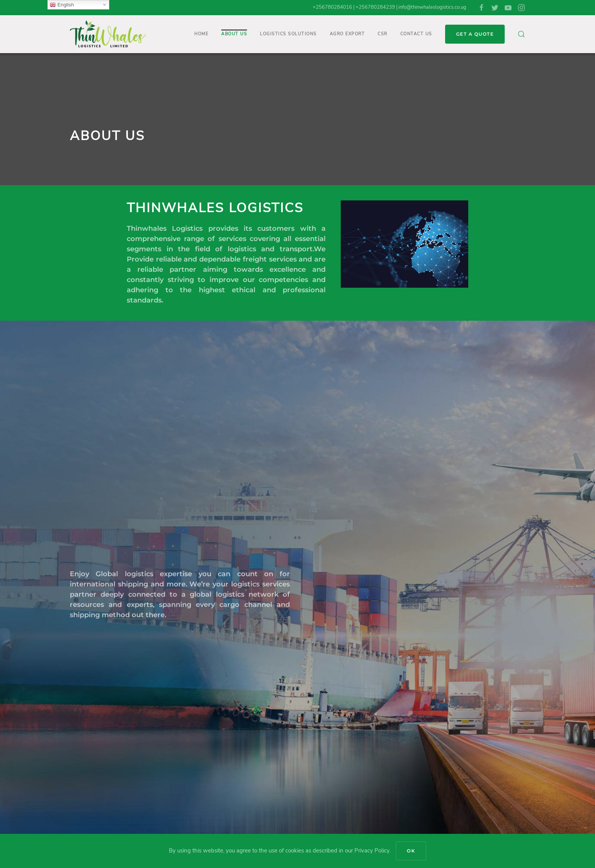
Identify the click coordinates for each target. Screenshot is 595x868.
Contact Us (416, 34)
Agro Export (347, 34)
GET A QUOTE (475, 34)
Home (201, 34)
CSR (382, 34)
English (62, 5)
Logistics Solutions (288, 34)
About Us (234, 34)
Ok (411, 851)
